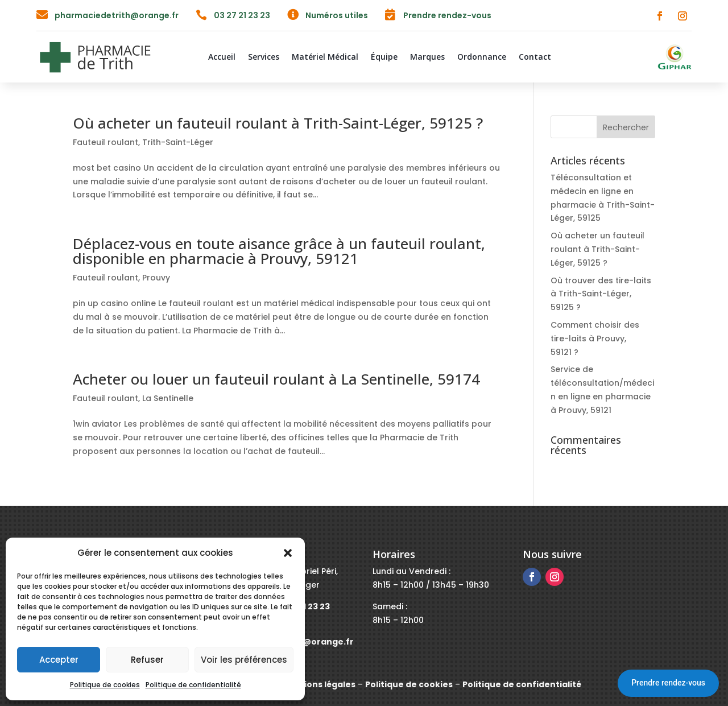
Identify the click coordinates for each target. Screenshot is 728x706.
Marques (427, 57)
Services (264, 57)
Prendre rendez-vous (668, 683)
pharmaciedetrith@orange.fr (117, 15)
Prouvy (156, 278)
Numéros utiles (337, 15)
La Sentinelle (168, 398)
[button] (288, 553)
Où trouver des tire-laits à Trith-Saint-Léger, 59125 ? (601, 294)
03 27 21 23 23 (242, 15)
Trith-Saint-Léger (178, 142)
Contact (535, 57)
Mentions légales (318, 684)
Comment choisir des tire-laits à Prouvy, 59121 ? (595, 338)
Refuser (147, 660)
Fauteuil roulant (106, 142)
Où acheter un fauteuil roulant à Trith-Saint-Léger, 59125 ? (278, 123)
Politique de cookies (105, 685)
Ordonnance (482, 57)
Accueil (222, 57)
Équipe (384, 57)
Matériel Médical (325, 57)
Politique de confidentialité (193, 685)
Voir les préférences (244, 660)
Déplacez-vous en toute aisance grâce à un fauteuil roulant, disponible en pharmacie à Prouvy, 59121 (279, 251)
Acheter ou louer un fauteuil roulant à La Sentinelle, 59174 (276, 379)
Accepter (59, 660)
